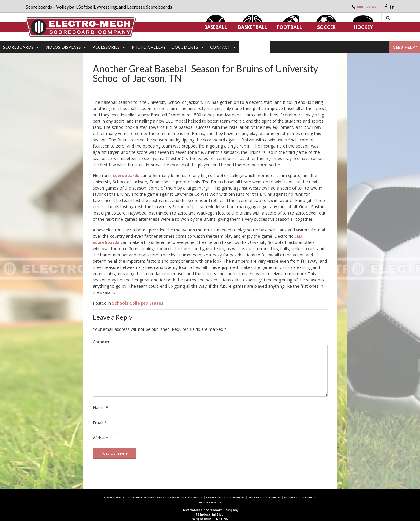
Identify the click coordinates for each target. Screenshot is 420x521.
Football (290, 27)
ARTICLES (254, 47)
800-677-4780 (369, 7)
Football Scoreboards (146, 497)
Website (100, 438)
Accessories (109, 47)
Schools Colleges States (138, 303)
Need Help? (405, 47)
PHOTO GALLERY (149, 47)
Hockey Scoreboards (300, 497)
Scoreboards (21, 47)
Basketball (253, 27)
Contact (223, 47)
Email (100, 423)
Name (100, 407)
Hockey (363, 27)
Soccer (326, 27)
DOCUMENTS (188, 47)
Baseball (216, 27)
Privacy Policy (210, 502)
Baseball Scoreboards (185, 497)
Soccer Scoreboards (264, 497)
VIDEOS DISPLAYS (66, 47)
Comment (102, 342)
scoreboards (126, 175)
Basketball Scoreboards (225, 497)
